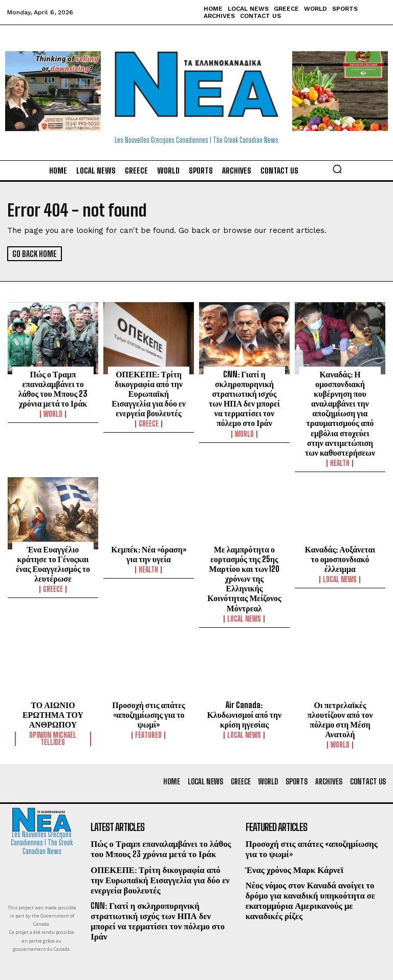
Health (340, 458)
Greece (149, 421)
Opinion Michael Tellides (53, 719)
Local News (244, 601)
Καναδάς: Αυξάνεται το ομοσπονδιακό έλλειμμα (340, 553)
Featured (148, 716)
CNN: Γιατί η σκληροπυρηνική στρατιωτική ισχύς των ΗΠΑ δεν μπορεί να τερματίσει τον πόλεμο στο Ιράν (244, 397)
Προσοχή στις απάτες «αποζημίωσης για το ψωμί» (149, 696)
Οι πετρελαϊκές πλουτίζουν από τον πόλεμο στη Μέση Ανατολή (340, 700)
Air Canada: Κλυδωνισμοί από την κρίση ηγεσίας (245, 696)
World (53, 412)
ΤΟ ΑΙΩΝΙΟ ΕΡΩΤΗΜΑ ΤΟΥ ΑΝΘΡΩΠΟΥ (53, 696)
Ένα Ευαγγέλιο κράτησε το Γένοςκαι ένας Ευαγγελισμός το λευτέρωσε (53, 558)
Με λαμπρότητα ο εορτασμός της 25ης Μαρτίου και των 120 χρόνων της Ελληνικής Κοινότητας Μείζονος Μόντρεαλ (244, 567)
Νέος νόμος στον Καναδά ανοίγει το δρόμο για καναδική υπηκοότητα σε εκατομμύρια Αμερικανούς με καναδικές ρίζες (315, 878)
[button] (337, 169)
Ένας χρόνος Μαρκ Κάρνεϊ (292, 849)
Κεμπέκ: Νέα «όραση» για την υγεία (149, 549)
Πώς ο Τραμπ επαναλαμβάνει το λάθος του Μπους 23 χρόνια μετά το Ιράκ (53, 388)
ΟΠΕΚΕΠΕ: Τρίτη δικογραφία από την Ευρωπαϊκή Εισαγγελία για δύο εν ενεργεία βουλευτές (149, 392)
